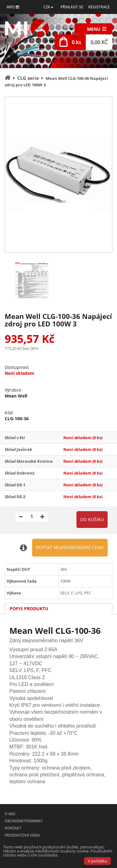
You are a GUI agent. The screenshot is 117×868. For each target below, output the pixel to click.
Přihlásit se (72, 7)
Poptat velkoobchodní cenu (70, 547)
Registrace (99, 7)
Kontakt (13, 828)
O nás (10, 814)
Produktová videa (22, 835)
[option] (58, 175)
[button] (48, 7)
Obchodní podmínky (24, 821)
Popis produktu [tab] (29, 609)
